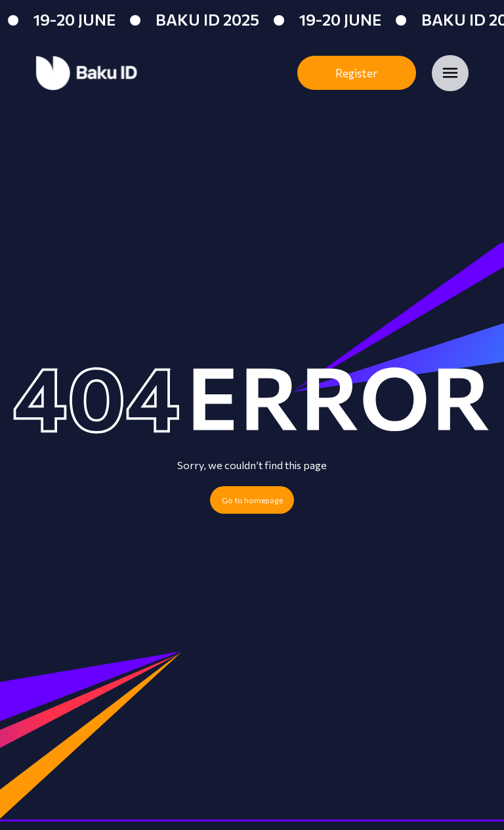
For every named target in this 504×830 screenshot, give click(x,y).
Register (356, 73)
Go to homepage (252, 500)
